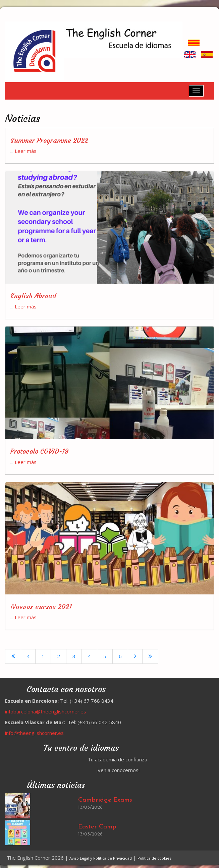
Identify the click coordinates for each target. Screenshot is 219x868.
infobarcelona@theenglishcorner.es (46, 711)
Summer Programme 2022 (49, 140)
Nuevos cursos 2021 (41, 607)
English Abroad (33, 296)
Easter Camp (97, 827)
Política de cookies (154, 858)
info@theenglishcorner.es (34, 733)
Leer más (26, 151)
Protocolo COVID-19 (40, 451)
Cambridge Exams (105, 800)
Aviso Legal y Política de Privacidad (101, 858)
